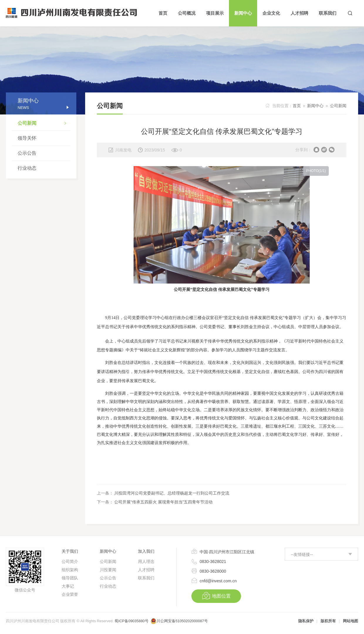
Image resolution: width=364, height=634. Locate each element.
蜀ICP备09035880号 (131, 621)
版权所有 (328, 621)
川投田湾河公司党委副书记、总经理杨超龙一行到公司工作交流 (172, 493)
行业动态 (27, 168)
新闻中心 (315, 106)
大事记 (68, 586)
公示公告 (27, 153)
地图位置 (216, 596)
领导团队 (70, 578)
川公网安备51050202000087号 (182, 621)
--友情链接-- (302, 554)
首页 (297, 106)
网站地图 (350, 621)
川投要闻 (108, 570)
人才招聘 (146, 570)
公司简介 (70, 562)
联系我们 (146, 578)
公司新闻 (44, 124)
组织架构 (70, 570)
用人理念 (146, 562)
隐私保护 (306, 621)
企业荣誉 (70, 594)
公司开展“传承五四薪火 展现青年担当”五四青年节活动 (163, 502)
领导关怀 (27, 138)
